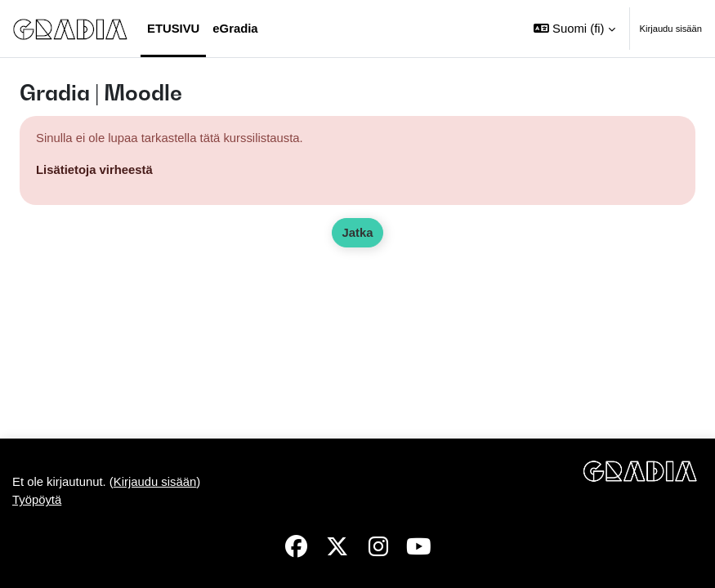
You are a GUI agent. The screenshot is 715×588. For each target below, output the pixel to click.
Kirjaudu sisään (671, 29)
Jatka (358, 233)
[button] (574, 29)
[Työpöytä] (70, 28)
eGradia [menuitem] (235, 29)
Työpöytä (37, 500)
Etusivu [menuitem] (173, 29)
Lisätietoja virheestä (94, 170)
